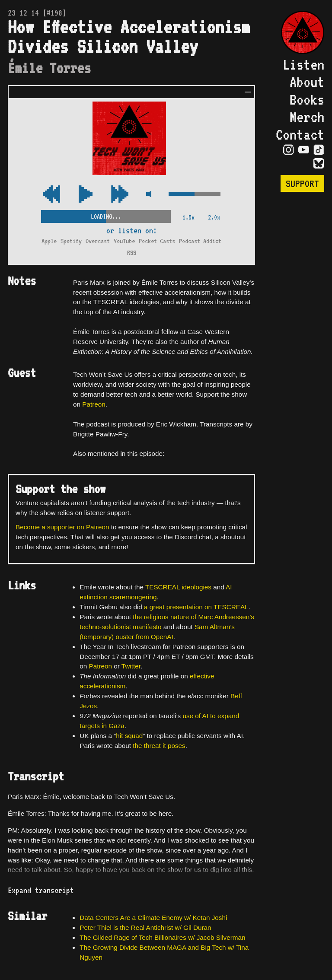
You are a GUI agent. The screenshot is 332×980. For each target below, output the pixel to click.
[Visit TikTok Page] (319, 150)
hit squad (129, 736)
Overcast (98, 241)
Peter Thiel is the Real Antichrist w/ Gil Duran (145, 927)
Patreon (94, 404)
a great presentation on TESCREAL (196, 607)
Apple (49, 241)
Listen (303, 64)
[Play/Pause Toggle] (86, 195)
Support (302, 183)
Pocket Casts (157, 241)
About (307, 82)
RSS (132, 253)
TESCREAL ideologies (178, 587)
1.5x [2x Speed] (188, 217)
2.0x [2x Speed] (214, 217)
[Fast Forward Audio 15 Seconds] (51, 195)
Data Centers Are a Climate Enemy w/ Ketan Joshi (153, 918)
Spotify (71, 241)
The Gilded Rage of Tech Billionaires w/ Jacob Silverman (162, 937)
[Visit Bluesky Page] (319, 164)
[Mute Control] (148, 195)
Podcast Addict (200, 241)
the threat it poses (159, 746)
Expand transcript (41, 890)
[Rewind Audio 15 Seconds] (120, 195)
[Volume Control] (195, 195)
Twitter (131, 666)
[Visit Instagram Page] (289, 150)
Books (307, 99)
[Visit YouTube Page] (304, 150)
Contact (300, 134)
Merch (307, 117)
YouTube (124, 241)
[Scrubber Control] (106, 215)
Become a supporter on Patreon (62, 527)
